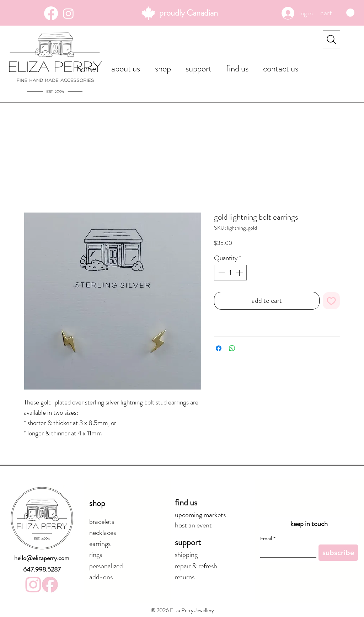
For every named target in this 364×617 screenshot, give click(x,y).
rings (96, 555)
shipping (186, 555)
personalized (106, 566)
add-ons (101, 577)
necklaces (103, 533)
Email (268, 539)
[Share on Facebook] (219, 348)
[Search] (331, 39)
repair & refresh (196, 566)
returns (185, 577)
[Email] (286, 551)
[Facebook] (51, 13)
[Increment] (240, 273)
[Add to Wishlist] (331, 301)
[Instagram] (68, 13)
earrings (100, 544)
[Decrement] (221, 273)
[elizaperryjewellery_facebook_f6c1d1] (50, 584)
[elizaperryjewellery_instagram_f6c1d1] (33, 584)
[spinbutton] (231, 273)
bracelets (102, 522)
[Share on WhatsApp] (232, 348)
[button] (337, 13)
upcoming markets (200, 515)
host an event (193, 525)
